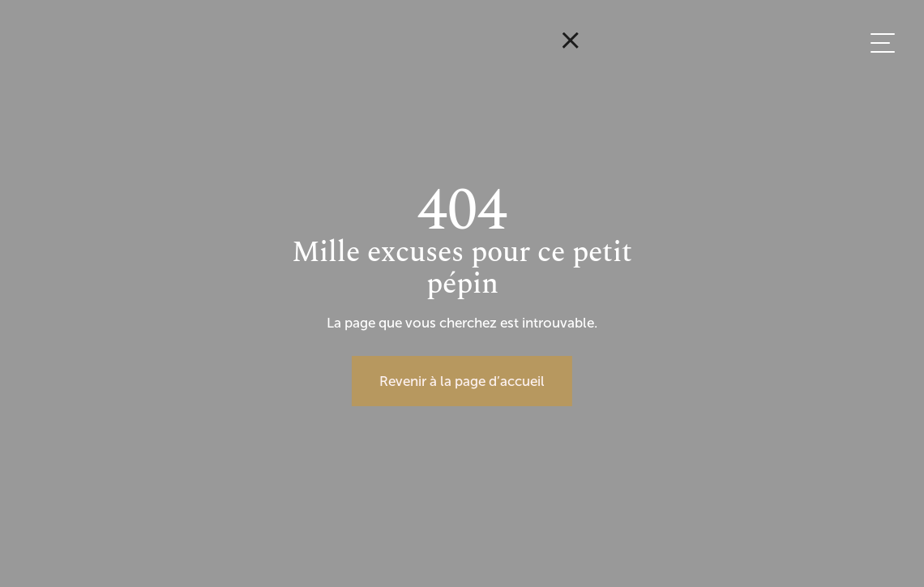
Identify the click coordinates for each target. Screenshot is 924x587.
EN (872, 168)
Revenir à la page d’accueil (462, 381)
